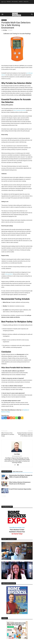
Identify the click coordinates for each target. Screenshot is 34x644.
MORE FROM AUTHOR (18, 472)
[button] (2, 14)
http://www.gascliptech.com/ (17, 456)
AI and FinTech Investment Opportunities (20, 489)
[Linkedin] (6, 418)
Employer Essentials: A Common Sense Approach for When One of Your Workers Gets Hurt (25, 434)
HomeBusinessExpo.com (17, 528)
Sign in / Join (4, 2)
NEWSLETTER (26, 2)
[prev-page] (2, 496)
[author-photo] (17, 452)
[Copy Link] (22, 418)
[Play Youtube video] (17, 551)
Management (8, 18)
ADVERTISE (21, 2)
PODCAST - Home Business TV (9, 539)
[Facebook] (3, 418)
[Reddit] (11, 418)
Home (3, 18)
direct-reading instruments (20, 110)
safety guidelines (9, 274)
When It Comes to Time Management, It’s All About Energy (8, 434)
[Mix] (14, 418)
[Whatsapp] (17, 418)
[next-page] (5, 496)
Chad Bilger (5, 30)
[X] (19, 418)
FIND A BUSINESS (15, 2)
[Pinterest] (8, 418)
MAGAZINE (9, 2)
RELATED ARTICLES (7, 472)
